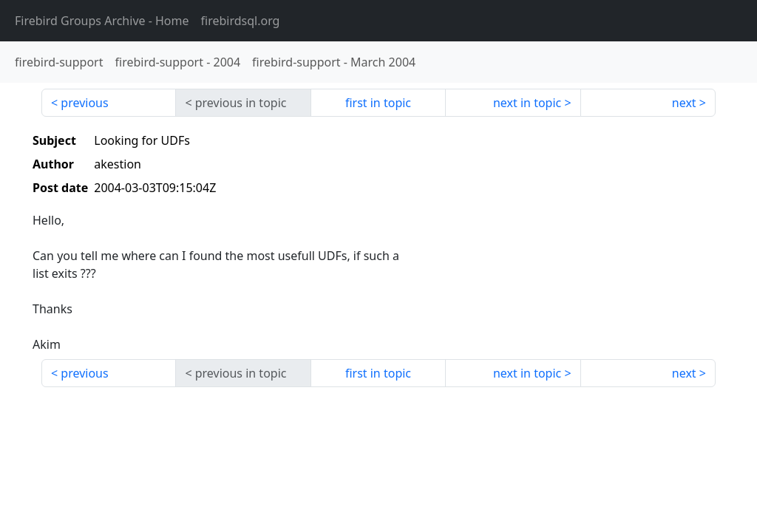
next (684, 103)
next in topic (527, 103)
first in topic (378, 103)
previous (84, 103)
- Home (102, 21)
